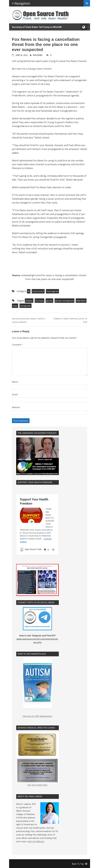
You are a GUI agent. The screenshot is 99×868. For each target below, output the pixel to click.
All (29, 291)
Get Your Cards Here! (37, 759)
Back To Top (80, 864)
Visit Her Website (36, 841)
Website (16, 407)
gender (49, 301)
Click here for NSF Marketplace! (37, 716)
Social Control (38, 291)
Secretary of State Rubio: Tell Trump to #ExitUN (37, 27)
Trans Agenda (52, 291)
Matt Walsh (81, 301)
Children (29, 301)
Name (16, 382)
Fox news (39, 301)
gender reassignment (64, 301)
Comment (17, 345)
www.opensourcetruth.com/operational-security (37, 641)
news (15, 306)
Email (15, 394)
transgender (25, 306)
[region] (37, 685)
